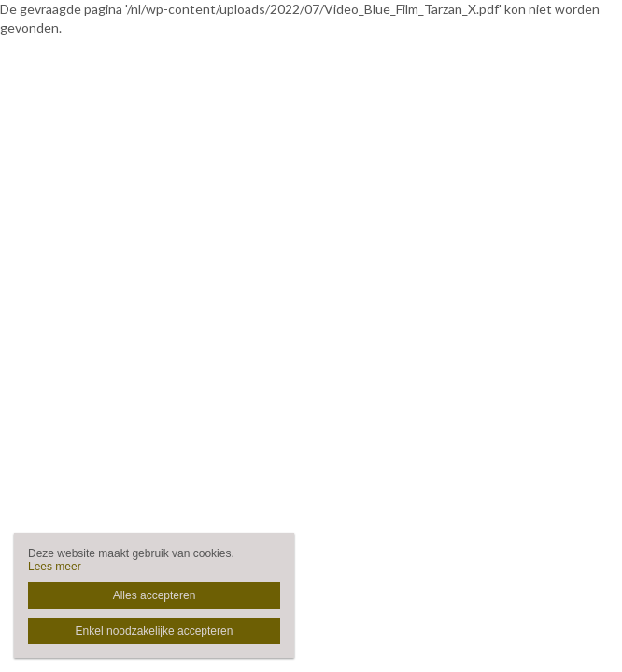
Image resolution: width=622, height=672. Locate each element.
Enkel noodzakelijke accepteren (155, 631)
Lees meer (55, 567)
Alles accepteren (155, 595)
